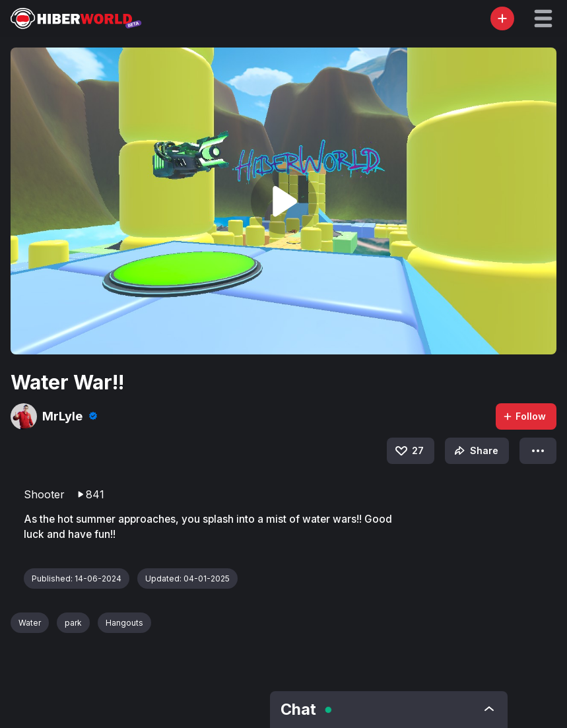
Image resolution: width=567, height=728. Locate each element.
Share (475, 451)
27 (409, 451)
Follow (524, 416)
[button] (543, 18)
